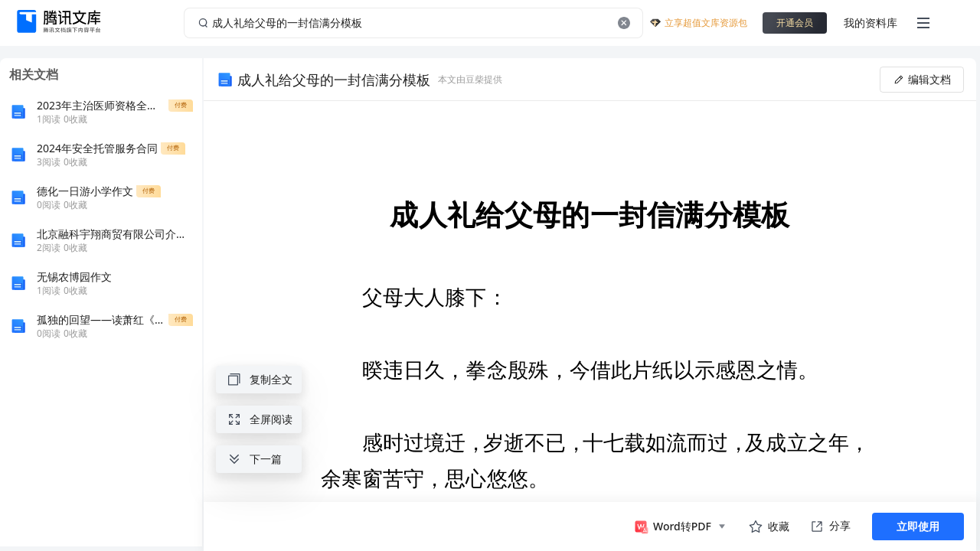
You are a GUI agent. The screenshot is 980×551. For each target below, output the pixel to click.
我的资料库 (871, 23)
